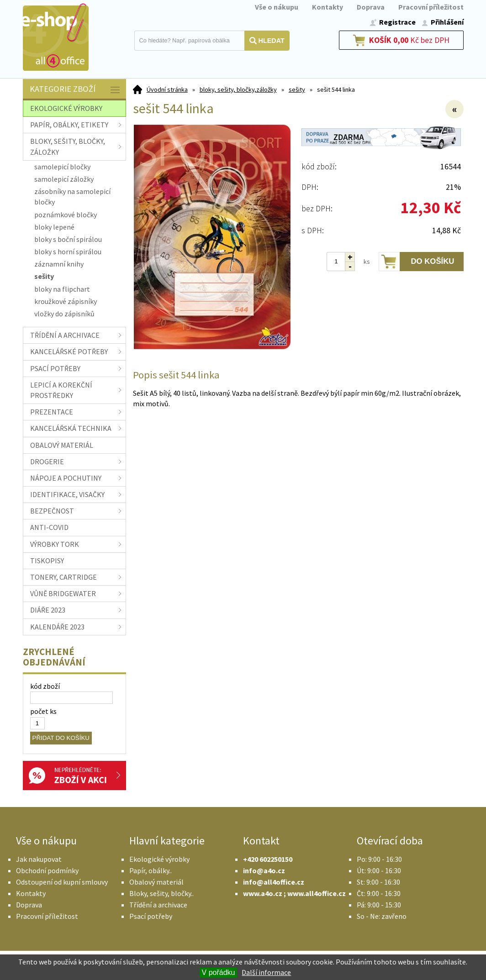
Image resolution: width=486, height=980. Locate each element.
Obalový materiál (156, 882)
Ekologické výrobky (159, 859)
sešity (297, 89)
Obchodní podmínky (47, 870)
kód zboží (45, 686)
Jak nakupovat (39, 859)
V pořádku (219, 972)
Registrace (397, 22)
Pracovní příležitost (431, 7)
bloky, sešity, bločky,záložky (238, 89)
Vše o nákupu (277, 7)
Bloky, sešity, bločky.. (161, 893)
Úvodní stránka (167, 89)
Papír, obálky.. (151, 870)
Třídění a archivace (158, 905)
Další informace (266, 972)
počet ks (43, 711)
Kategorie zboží (76, 90)
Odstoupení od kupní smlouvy (62, 882)
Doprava (371, 7)
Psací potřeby (151, 916)
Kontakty (328, 7)
